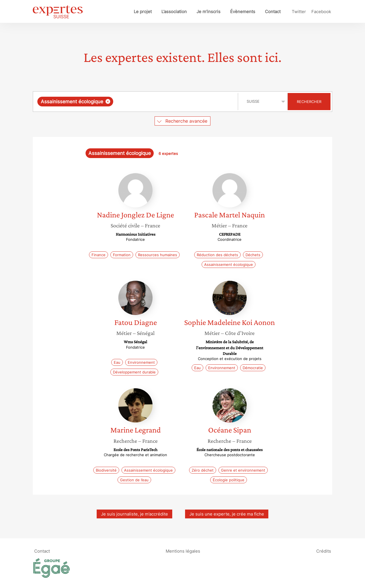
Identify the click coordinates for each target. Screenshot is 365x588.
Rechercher (309, 102)
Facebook (321, 12)
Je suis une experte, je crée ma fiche (227, 514)
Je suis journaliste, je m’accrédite (134, 514)
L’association (174, 12)
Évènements (243, 12)
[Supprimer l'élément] (108, 101)
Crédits (324, 551)
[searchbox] (173, 102)
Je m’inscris (208, 12)
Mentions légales (183, 551)
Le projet (143, 12)
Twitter (299, 12)
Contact (273, 12)
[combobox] (136, 102)
